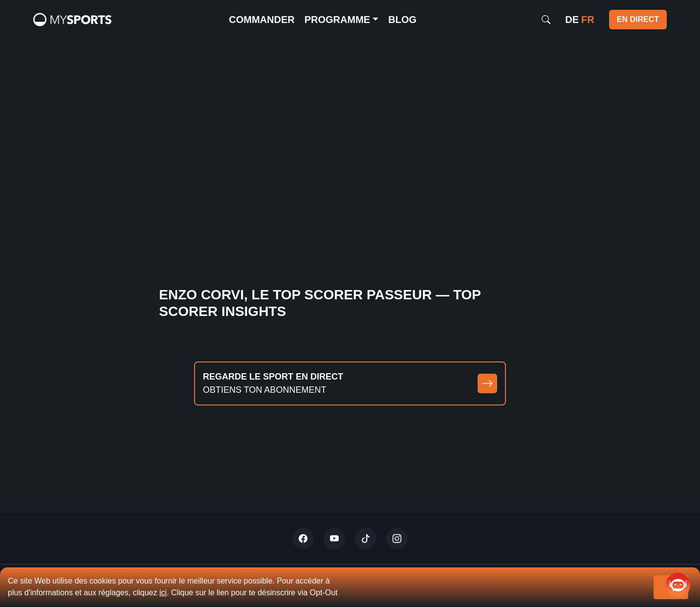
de (572, 20)
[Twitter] (303, 539)
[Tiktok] (366, 539)
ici (163, 593)
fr (588, 20)
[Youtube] (334, 539)
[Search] (546, 20)
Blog (402, 20)
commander (262, 20)
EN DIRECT (638, 19)
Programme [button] (337, 20)
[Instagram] (397, 539)
